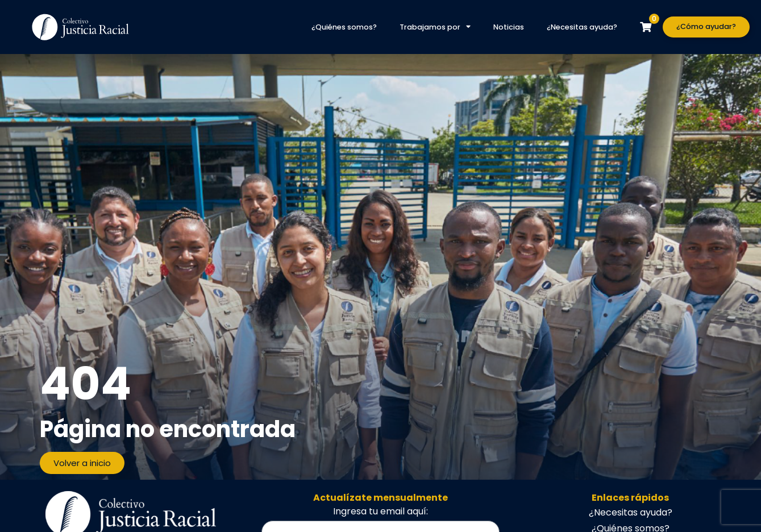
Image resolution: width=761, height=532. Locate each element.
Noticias (509, 27)
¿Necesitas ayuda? (582, 27)
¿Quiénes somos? (344, 27)
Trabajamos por (435, 27)
